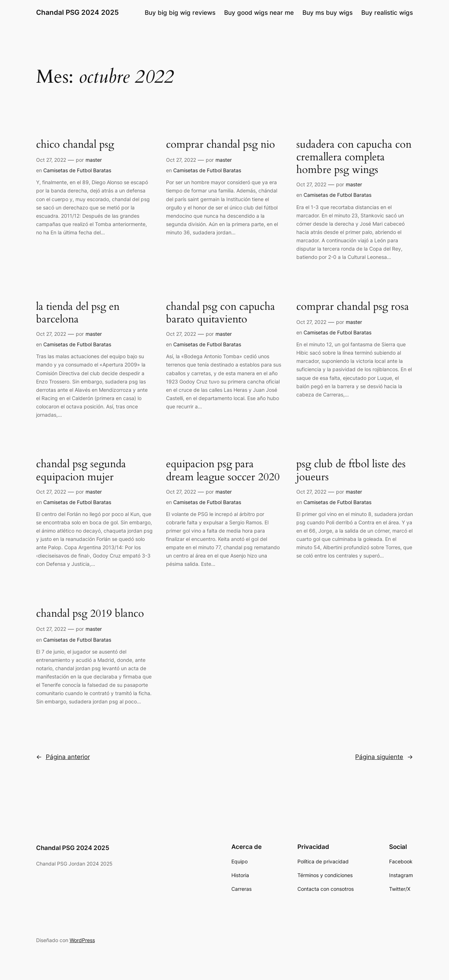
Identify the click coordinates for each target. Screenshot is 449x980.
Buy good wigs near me (259, 13)
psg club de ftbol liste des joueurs (351, 471)
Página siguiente (384, 757)
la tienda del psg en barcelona (78, 313)
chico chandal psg (75, 145)
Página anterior (63, 757)
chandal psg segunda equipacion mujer (81, 471)
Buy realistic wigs (387, 13)
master (94, 160)
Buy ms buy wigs (328, 13)
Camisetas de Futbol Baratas (77, 170)
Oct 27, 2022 (51, 160)
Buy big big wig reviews (180, 13)
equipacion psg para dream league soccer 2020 (223, 471)
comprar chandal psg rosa (353, 307)
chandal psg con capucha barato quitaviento (221, 313)
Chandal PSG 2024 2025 (77, 12)
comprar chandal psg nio (221, 145)
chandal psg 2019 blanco (90, 614)
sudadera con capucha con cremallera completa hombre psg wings (354, 157)
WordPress (82, 940)
